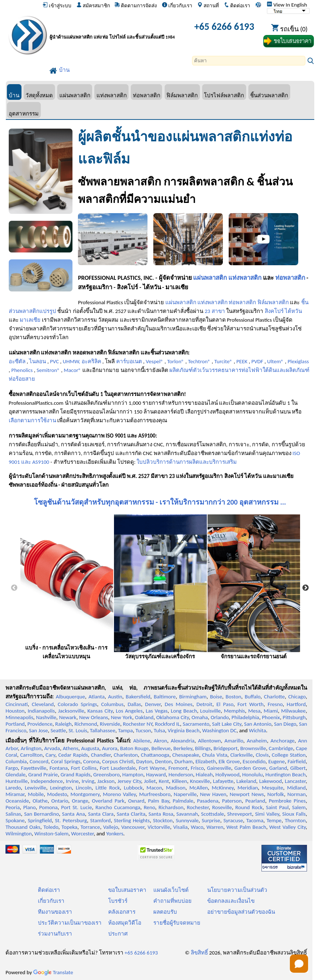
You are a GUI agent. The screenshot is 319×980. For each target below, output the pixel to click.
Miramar (15, 794)
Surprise (211, 820)
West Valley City (288, 827)
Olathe (40, 801)
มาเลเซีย (30, 320)
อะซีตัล (17, 361)
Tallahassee (103, 730)
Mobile (36, 794)
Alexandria (183, 741)
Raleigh (64, 724)
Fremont (178, 768)
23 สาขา (215, 311)
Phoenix (271, 717)
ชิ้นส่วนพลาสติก (269, 95)
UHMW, (71, 361)
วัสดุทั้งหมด (39, 95)
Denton (164, 761)
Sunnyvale (187, 820)
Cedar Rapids (73, 755)
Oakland (144, 717)
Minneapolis (19, 717)
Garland (278, 768)
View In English (287, 5)
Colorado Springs (78, 704)
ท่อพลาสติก (147, 95)
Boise (216, 697)
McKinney (223, 788)
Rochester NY (137, 724)
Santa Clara (101, 814)
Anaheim (257, 741)
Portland (15, 724)
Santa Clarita (131, 814)
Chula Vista (215, 755)
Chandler (101, 755)
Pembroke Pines (287, 801)
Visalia (181, 827)
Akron (160, 741)
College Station (289, 755)
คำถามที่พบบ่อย (172, 901)
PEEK (242, 361)
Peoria (13, 807)
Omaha (200, 717)
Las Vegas (157, 711)
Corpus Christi (118, 761)
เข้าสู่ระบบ (57, 5)
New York (121, 717)
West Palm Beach (246, 827)
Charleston (126, 755)
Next (306, 588)
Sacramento (196, 724)
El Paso (225, 704)
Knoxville (200, 781)
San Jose (39, 730)
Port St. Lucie (77, 807)
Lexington (61, 788)
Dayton (144, 761)
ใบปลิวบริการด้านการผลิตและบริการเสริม (187, 462)
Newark (68, 717)
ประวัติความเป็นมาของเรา (70, 923)
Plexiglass (298, 361)
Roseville (222, 807)
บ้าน (14, 95)
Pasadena (208, 801)
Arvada (52, 748)
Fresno (275, 704)
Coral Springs (66, 761)
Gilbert (298, 768)
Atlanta (97, 697)
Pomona (48, 807)
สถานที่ (208, 5)
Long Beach (184, 711)
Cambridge (281, 748)
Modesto (57, 794)
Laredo (13, 788)
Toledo (51, 827)
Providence (40, 724)
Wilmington (19, 834)
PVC (54, 361)
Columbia (16, 761)
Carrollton (31, 755)
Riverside (110, 724)
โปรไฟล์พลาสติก (224, 95)
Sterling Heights (132, 820)
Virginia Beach (184, 730)
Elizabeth (206, 761)
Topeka (70, 827)
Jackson (106, 781)
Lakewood (271, 781)
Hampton (133, 775)
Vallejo (111, 827)
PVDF (257, 361)
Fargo (12, 768)
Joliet (150, 781)
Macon (154, 788)
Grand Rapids (75, 775)
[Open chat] (299, 964)
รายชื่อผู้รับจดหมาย (177, 923)
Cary (50, 755)
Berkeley (183, 748)
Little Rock (108, 788)
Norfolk (276, 794)
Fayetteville (34, 768)
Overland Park (108, 801)
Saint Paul (277, 807)
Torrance (90, 827)
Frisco (197, 768)
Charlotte (274, 697)
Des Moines (178, 704)
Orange (80, 801)
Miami (271, 711)
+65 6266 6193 (224, 26)
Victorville (159, 827)
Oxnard (136, 801)
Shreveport (240, 814)
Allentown (210, 741)
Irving (88, 781)
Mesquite (272, 788)
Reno (149, 807)
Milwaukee (293, 711)
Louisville (210, 711)
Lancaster (295, 781)
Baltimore (165, 697)
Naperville (185, 794)
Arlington (31, 748)
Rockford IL (167, 724)
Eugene (277, 761)
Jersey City (129, 781)
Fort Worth (251, 704)
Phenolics (22, 370)
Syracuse (233, 820)
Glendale (15, 775)
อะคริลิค (91, 361)
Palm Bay (159, 801)
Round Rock (249, 807)
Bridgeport (225, 748)
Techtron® (199, 361)
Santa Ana (73, 814)
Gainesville (219, 768)
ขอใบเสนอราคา (127, 890)
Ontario (60, 801)
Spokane (15, 820)
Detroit (205, 704)
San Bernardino (42, 814)
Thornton (295, 820)
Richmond (86, 724)
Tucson (143, 730)
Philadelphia (245, 717)
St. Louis (78, 730)
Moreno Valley (119, 794)
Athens (70, 748)
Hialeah (204, 775)
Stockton (163, 820)
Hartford (296, 704)
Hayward (156, 775)
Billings (203, 748)
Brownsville (253, 748)
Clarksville (241, 755)
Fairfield (297, 761)
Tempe (274, 820)
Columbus (113, 704)
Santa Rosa (161, 814)
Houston (15, 711)
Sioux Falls (294, 814)
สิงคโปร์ (274, 311)
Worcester (82, 834)
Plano (29, 807)
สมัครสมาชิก (93, 5)
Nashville (46, 717)
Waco (197, 827)
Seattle (58, 730)
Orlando (220, 717)
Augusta (90, 748)
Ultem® (276, 361)
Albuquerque (70, 697)
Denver (153, 704)
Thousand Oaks (23, 827)
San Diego (285, 724)
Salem (299, 807)
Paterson (232, 801)
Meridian (248, 788)
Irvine (72, 781)
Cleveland (43, 704)
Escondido (254, 761)
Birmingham (193, 697)
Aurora (110, 748)
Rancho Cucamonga (118, 807)
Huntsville (17, 781)
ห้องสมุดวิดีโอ (125, 923)
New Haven (213, 794)
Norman (297, 794)
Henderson (181, 775)
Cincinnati (17, 704)
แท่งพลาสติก (112, 95)
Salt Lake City (227, 724)
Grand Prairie (43, 775)
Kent (164, 781)
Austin (115, 697)
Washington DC (219, 730)
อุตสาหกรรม (24, 113)
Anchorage (283, 741)
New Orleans (94, 717)
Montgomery (85, 794)
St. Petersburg (71, 820)
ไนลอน (38, 361)
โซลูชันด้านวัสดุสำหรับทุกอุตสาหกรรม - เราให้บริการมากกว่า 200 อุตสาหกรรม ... (160, 502)
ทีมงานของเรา (55, 912)
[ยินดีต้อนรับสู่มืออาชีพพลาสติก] (117, 28)
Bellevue (161, 748)
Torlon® (176, 361)
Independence (47, 781)
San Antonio (258, 724)
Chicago (297, 697)
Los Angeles (129, 711)
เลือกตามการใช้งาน (32, 420)
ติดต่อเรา (237, 5)
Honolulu (252, 775)
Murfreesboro (155, 794)
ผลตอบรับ (165, 912)
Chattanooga (155, 755)
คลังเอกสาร (122, 912)
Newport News (247, 794)
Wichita (257, 730)
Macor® (72, 370)
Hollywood (228, 775)
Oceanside (17, 801)
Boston (233, 697)
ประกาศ (118, 934)
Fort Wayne (152, 768)
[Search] (249, 61)
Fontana (59, 768)
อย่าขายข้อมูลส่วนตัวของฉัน (241, 912)
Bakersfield (138, 697)
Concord (39, 761)
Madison (176, 788)
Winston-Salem (51, 834)
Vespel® (154, 361)
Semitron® (48, 370)
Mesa (254, 711)
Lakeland (246, 781)
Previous (14, 588)
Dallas (134, 704)
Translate (53, 972)
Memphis (235, 711)
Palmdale (183, 801)
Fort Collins (84, 768)
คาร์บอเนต (129, 361)
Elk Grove (229, 761)
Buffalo (253, 697)
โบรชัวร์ (118, 901)
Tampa (125, 730)
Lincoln (84, 788)
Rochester (198, 807)
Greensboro (106, 775)
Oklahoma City (172, 717)
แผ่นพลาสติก (75, 95)
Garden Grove (250, 768)
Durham (184, 761)
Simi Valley (267, 814)
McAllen (199, 788)
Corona (91, 761)
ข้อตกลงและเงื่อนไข (231, 901)
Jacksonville (71, 711)
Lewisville (36, 788)
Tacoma (255, 820)
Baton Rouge (135, 748)
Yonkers (115, 834)
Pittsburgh (294, 717)
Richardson (171, 807)
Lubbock (133, 788)
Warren (215, 827)
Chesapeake (186, 755)
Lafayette (223, 781)
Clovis (262, 755)
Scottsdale (212, 814)
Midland (296, 788)
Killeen (179, 781)
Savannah (187, 814)
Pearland (255, 801)
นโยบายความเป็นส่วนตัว (237, 890)
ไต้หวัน (293, 311)
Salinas (13, 814)
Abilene (142, 741)
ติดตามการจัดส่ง (136, 5)
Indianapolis (41, 711)
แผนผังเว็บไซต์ (171, 890)
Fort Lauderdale (118, 768)
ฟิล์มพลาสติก (182, 95)
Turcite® (224, 361)
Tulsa (159, 730)
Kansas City (100, 711)
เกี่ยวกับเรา (177, 5)
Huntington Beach (286, 775)
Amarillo (234, 741)
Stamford (101, 820)
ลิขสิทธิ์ (199, 953)
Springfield (40, 820)
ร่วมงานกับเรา (55, 934)
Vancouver (133, 827)
